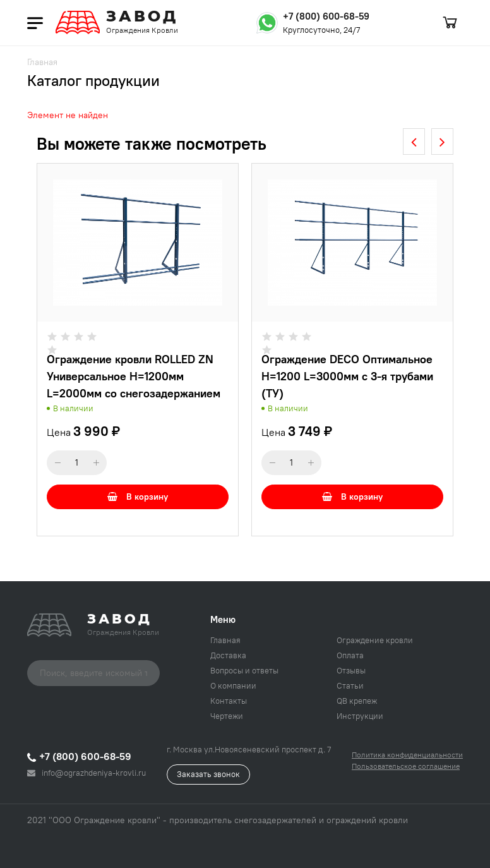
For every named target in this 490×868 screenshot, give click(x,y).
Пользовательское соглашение (406, 766)
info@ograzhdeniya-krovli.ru (87, 773)
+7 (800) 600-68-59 (326, 16)
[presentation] (414, 142)
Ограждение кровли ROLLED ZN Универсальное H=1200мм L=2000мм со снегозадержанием (134, 376)
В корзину (138, 497)
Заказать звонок (208, 774)
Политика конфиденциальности (407, 755)
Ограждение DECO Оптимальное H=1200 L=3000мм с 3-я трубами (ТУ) (347, 376)
